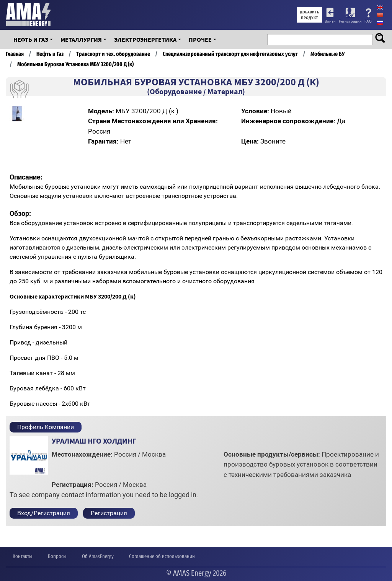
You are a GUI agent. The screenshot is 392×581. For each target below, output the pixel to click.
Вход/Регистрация (44, 513)
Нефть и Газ (31, 39)
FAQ (368, 21)
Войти (330, 21)
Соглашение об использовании (162, 556)
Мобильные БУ (327, 54)
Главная (15, 54)
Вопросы (57, 556)
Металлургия (81, 39)
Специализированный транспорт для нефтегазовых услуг (230, 54)
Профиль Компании (46, 427)
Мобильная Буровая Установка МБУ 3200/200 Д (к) (75, 64)
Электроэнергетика (145, 39)
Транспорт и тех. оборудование (113, 54)
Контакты (23, 556)
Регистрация (350, 21)
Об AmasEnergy (98, 556)
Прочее (200, 39)
